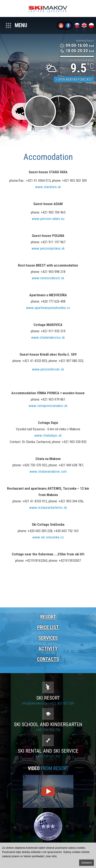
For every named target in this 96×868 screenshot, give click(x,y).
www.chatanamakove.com (48, 471)
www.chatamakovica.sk (48, 337)
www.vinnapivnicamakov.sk (48, 406)
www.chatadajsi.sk (48, 435)
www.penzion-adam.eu (48, 219)
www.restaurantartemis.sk (48, 507)
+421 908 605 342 (48, 756)
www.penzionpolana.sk (48, 248)
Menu (21, 25)
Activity (48, 649)
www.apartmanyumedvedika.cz (48, 308)
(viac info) (51, 856)
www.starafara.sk (48, 187)
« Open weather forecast (74, 80)
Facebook (68, 25)
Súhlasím (87, 863)
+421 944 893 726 (48, 730)
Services (48, 638)
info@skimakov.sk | (36, 703)
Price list (48, 627)
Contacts (48, 659)
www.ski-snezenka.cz (48, 537)
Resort (48, 617)
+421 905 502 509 (62, 703)
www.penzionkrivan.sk (48, 369)
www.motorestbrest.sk (48, 278)
